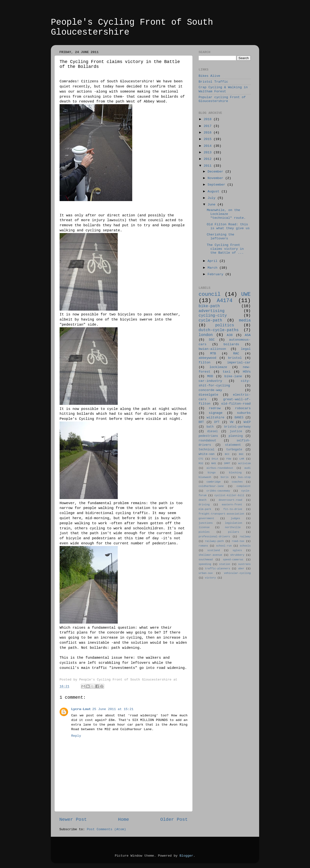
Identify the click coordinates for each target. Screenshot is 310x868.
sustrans (244, 564)
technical (207, 450)
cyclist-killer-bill (229, 495)
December (216, 172)
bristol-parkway (237, 427)
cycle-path (210, 321)
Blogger (186, 856)
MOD (210, 376)
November (216, 178)
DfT (217, 422)
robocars (243, 408)
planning (236, 436)
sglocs (237, 550)
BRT (201, 422)
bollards (231, 344)
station (225, 564)
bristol (235, 358)
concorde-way (210, 390)
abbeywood (207, 358)
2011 (209, 166)
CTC (201, 459)
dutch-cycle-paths (219, 330)
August (214, 192)
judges (236, 518)
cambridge (214, 482)
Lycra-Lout (81, 709)
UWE (246, 294)
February (216, 274)
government (206, 518)
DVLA (215, 459)
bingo (212, 473)
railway (245, 537)
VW (232, 422)
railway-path (214, 541)
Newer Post (73, 820)
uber (241, 569)
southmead (206, 560)
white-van (207, 454)
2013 (209, 152)
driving (204, 505)
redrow (215, 408)
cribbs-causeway (218, 491)
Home (123, 820)
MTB (213, 354)
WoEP (247, 422)
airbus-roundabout (220, 468)
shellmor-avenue (210, 555)
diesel (213, 431)
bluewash (205, 477)
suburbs (244, 413)
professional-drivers (214, 537)
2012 (209, 159)
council (210, 294)
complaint (244, 486)
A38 (230, 335)
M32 (201, 463)
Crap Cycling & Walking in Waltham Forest (223, 89)
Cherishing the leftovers (221, 237)
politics (225, 325)
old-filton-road (236, 404)
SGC (212, 340)
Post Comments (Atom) (106, 829)
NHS (213, 463)
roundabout (207, 441)
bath (210, 427)
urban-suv (206, 573)
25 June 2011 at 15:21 (113, 709)
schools (245, 546)
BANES (239, 418)
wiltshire (215, 418)
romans (203, 546)
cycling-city (213, 316)
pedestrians (208, 436)
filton (205, 363)
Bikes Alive (209, 76)
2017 (209, 126)
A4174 (225, 301)
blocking (235, 473)
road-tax (238, 541)
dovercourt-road (230, 500)
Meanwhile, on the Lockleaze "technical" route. (226, 214)
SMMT (227, 463)
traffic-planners (217, 569)
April (213, 261)
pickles (204, 532)
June (213, 205)
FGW (229, 459)
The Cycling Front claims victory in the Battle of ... (225, 249)
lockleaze (218, 367)
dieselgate (208, 395)
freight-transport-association (221, 514)
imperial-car (239, 363)
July (213, 198)
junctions (206, 523)
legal (246, 349)
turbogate (234, 450)
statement (233, 445)
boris (225, 477)
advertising (212, 311)
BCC (227, 454)
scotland (214, 550)
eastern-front (232, 505)
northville (233, 527)
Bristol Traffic (213, 82)
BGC (241, 454)
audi (248, 468)
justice (236, 431)
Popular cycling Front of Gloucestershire (222, 99)
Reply (76, 736)
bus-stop (244, 477)
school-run (224, 546)
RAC (236, 354)
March (213, 268)
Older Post (174, 820)
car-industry (210, 381)
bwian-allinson (212, 349)
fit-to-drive (233, 509)
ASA (248, 335)
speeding (205, 564)
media (245, 321)
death (202, 500)
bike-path (209, 306)
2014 (209, 146)
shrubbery (237, 555)
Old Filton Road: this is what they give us (228, 226)
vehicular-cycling (237, 573)
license (204, 527)
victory (210, 578)
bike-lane (233, 376)
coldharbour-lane (211, 486)
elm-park (205, 509)
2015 (209, 139)
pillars (234, 532)
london (206, 335)
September (217, 185)
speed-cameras (233, 560)
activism (244, 463)
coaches (237, 482)
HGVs (247, 372)
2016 (209, 133)
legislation (234, 523)
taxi (226, 372)
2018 (209, 119)
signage (216, 413)
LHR (242, 459)
